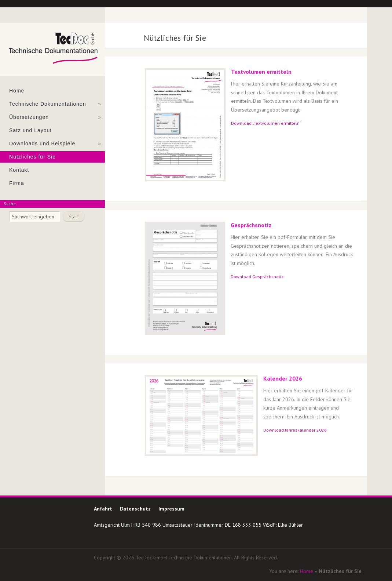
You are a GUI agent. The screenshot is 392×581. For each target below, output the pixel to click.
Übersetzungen (55, 117)
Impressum (171, 509)
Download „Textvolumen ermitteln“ (266, 123)
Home (17, 91)
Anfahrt (103, 509)
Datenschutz (135, 509)
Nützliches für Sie (32, 157)
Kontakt (19, 170)
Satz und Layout (30, 130)
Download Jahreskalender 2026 (295, 430)
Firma (17, 183)
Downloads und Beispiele (55, 144)
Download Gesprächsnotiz (257, 277)
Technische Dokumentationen (55, 104)
